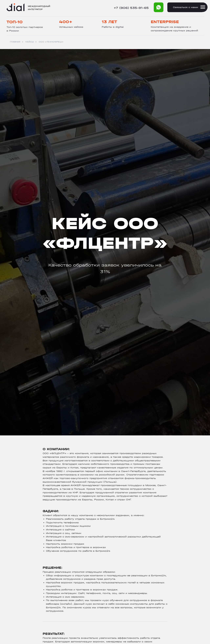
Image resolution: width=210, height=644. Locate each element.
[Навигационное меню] (203, 7)
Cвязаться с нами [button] (185, 7)
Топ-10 (15, 22)
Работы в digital (113, 27)
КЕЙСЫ (30, 42)
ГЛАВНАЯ (15, 42)
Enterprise (165, 22)
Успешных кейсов (71, 27)
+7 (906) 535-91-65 (131, 8)
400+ (66, 22)
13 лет (109, 22)
